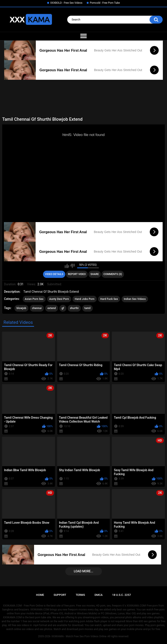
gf (63, 308)
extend (52, 308)
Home (40, 595)
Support (60, 595)
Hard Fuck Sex (109, 299)
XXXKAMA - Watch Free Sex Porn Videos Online (79, 636)
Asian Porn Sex (34, 299)
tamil (88, 308)
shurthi (74, 308)
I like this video (67, 266)
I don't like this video (73, 266)
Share (95, 274)
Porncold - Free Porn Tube (105, 3)
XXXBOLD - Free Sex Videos (66, 3)
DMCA (99, 595)
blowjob (21, 308)
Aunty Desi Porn (59, 299)
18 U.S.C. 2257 (122, 595)
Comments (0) (113, 274)
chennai (37, 308)
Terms (80, 595)
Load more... (83, 571)
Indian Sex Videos (135, 299)
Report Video (77, 274)
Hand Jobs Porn (84, 299)
